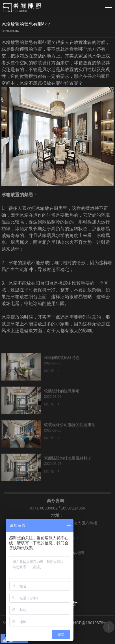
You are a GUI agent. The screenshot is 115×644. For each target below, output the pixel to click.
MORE (52, 377)
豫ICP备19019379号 (89, 623)
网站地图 (74, 553)
